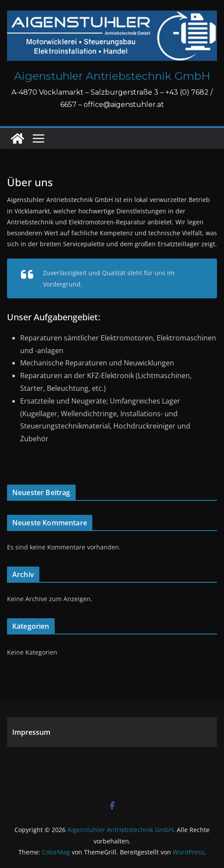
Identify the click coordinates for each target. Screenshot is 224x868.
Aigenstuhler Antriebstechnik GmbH (112, 76)
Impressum (31, 732)
